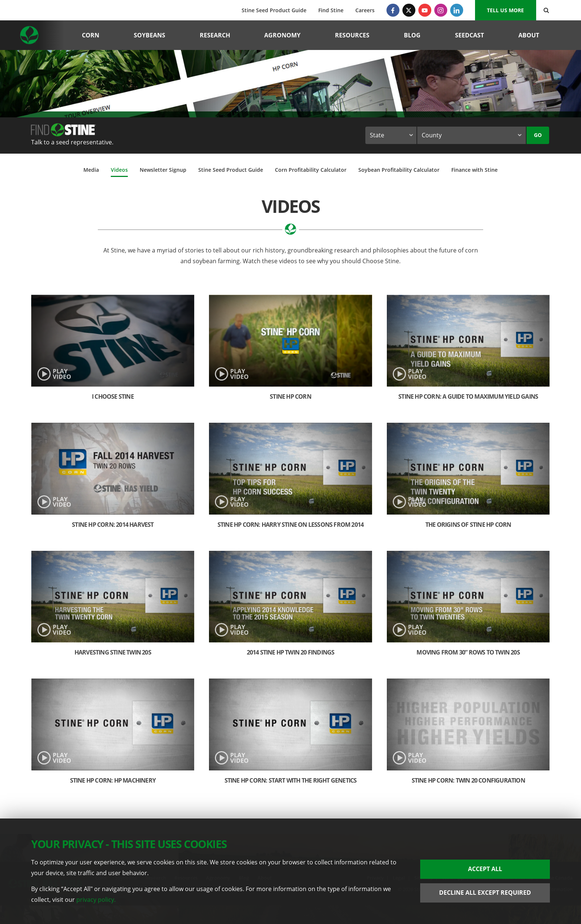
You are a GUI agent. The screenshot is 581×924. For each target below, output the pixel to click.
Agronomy (282, 35)
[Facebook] (393, 10)
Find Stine (331, 10)
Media (91, 170)
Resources (352, 35)
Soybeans (150, 35)
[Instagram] (441, 10)
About (529, 35)
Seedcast (469, 35)
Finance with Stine (474, 170)
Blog (412, 35)
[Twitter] (409, 10)
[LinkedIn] (457, 10)
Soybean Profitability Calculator (399, 170)
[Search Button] (546, 10)
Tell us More (505, 10)
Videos (119, 170)
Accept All (485, 869)
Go (538, 135)
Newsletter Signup (163, 170)
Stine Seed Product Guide (274, 10)
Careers (365, 10)
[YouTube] (425, 10)
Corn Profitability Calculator (311, 170)
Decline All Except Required (485, 893)
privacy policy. (96, 900)
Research (215, 35)
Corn (91, 35)
